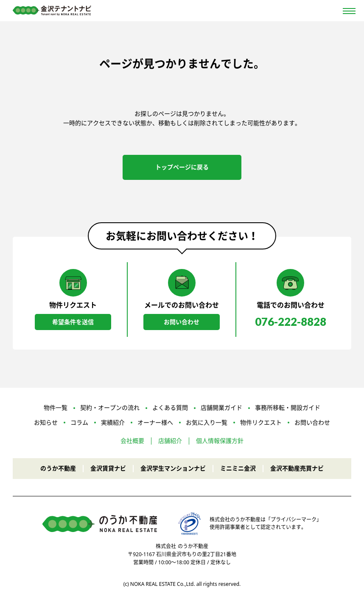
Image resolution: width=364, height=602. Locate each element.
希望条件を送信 (73, 322)
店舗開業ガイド (221, 408)
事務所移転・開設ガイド (288, 408)
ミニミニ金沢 (238, 468)
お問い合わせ (182, 322)
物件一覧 (56, 408)
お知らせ (46, 422)
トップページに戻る (182, 167)
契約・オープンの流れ (110, 408)
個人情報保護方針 (220, 441)
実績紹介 (113, 422)
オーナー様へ (155, 422)
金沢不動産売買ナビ (297, 468)
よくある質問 (170, 408)
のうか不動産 (58, 468)
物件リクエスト (261, 422)
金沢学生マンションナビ (173, 468)
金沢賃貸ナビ (108, 468)
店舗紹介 (170, 441)
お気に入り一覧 (207, 422)
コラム (79, 422)
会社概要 (132, 441)
